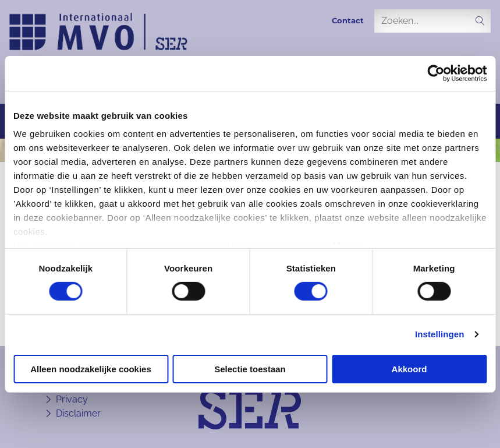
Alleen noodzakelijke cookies (91, 369)
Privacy (72, 399)
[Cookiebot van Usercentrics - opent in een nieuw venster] (436, 73)
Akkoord (409, 369)
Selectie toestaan (250, 369)
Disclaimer (78, 413)
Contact (348, 21)
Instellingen (440, 334)
